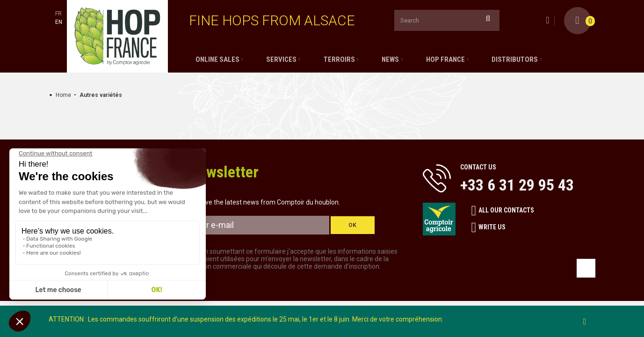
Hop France (445, 59)
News (390, 59)
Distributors (515, 59)
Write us (489, 227)
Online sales (217, 59)
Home (63, 95)
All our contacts (503, 211)
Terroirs (339, 59)
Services (281, 59)
